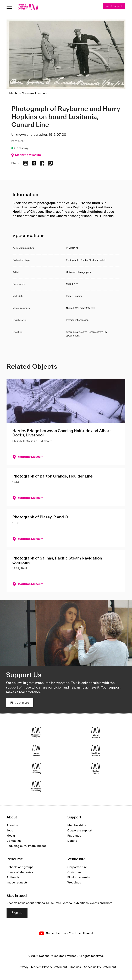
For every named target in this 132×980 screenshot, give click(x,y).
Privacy (24, 967)
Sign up (17, 913)
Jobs (10, 831)
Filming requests (79, 877)
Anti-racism (14, 877)
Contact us (14, 841)
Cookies (75, 967)
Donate (72, 841)
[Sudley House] (96, 769)
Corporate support (80, 831)
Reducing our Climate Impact (26, 846)
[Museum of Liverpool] (36, 733)
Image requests (17, 883)
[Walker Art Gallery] (36, 769)
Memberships (77, 826)
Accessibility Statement (100, 967)
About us (13, 826)
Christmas (74, 872)
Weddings (74, 883)
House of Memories (20, 872)
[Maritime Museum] (96, 751)
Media (11, 836)
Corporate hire (77, 867)
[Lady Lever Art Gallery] (36, 787)
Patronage (74, 836)
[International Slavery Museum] (36, 751)
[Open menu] (9, 7)
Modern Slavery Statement (49, 967)
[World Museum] (96, 733)
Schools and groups (20, 867)
